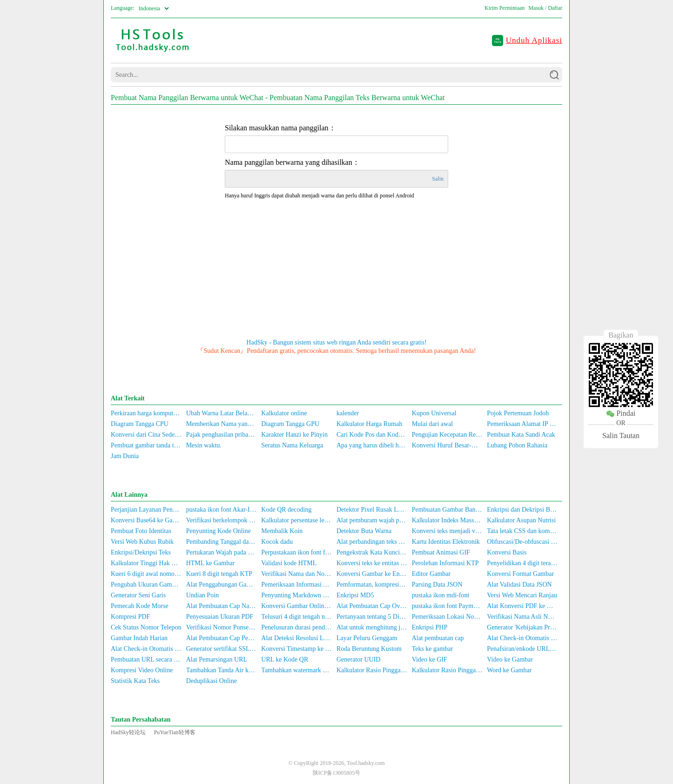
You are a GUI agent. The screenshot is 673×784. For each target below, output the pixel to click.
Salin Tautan (621, 436)
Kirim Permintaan (505, 8)
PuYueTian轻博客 (175, 732)
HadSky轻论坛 (128, 732)
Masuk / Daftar (545, 8)
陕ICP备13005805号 (337, 773)
